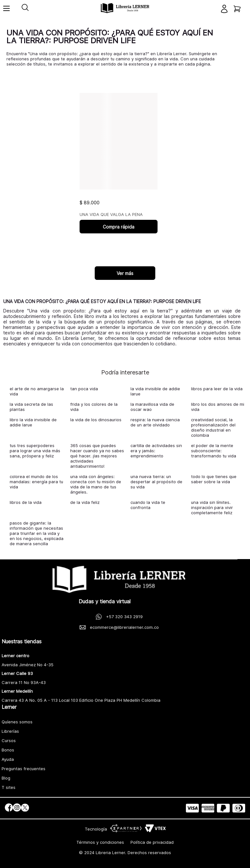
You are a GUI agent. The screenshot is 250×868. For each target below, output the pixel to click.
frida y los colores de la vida (94, 407)
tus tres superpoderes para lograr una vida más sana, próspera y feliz (35, 451)
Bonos (8, 750)
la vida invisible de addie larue (155, 391)
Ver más (125, 273)
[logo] (125, 8)
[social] (9, 808)
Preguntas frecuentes (24, 769)
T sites (9, 787)
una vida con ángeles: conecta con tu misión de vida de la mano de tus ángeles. (96, 484)
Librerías (10, 731)
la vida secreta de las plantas (31, 407)
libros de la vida (26, 502)
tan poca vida (84, 389)
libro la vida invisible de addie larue (33, 422)
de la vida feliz (85, 502)
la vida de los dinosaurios (96, 420)
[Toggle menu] (6, 11)
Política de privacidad (152, 842)
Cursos (9, 740)
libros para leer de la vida (217, 389)
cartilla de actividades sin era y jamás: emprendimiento (156, 451)
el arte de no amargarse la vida (37, 391)
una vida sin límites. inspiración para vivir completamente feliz (212, 507)
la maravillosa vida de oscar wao (152, 407)
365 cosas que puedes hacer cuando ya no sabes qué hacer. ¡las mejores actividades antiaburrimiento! (97, 456)
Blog (6, 778)
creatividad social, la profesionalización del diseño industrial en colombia (213, 427)
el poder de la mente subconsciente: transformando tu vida (214, 451)
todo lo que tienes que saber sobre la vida (214, 479)
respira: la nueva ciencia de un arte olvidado (155, 422)
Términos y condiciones (100, 842)
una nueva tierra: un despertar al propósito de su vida (156, 482)
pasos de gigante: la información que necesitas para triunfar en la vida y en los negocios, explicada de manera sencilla (37, 533)
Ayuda (8, 759)
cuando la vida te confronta (148, 505)
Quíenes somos (17, 722)
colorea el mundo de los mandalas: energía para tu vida (36, 482)
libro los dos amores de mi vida (218, 407)
